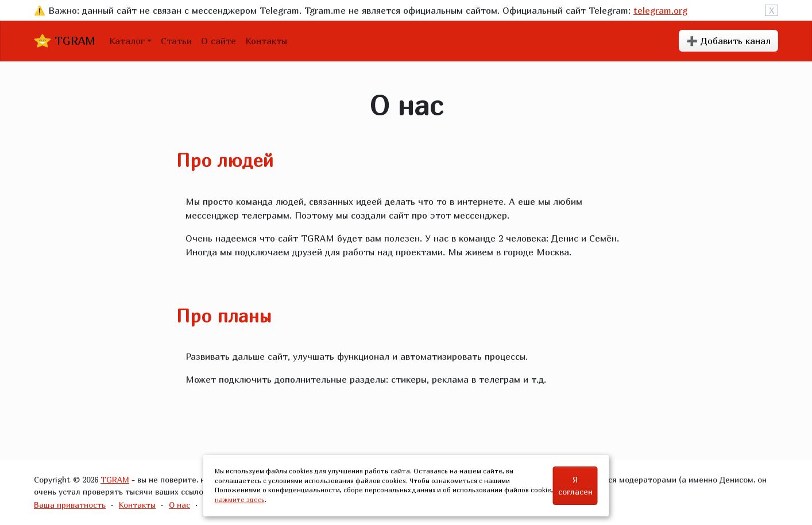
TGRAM (65, 41)
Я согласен (575, 485)
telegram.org (660, 10)
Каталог (127, 41)
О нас (179, 505)
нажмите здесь (240, 499)
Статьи (176, 41)
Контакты (266, 41)
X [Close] (772, 10)
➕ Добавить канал (728, 41)
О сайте (219, 41)
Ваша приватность (70, 505)
